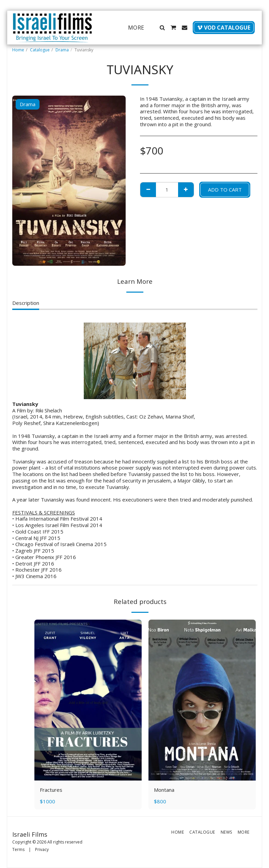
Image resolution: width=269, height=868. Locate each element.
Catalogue (40, 50)
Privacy (42, 849)
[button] (162, 28)
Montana (164, 790)
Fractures (51, 790)
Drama (62, 50)
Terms (18, 849)
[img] (88, 700)
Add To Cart (225, 190)
